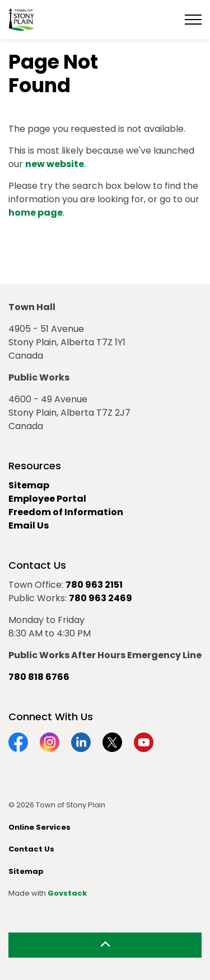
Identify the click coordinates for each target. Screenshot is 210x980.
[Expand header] (193, 20)
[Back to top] (105, 945)
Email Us (29, 525)
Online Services (39, 827)
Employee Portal (47, 499)
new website (55, 164)
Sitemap (29, 485)
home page (36, 213)
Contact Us (31, 849)
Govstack (67, 893)
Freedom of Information (66, 512)
